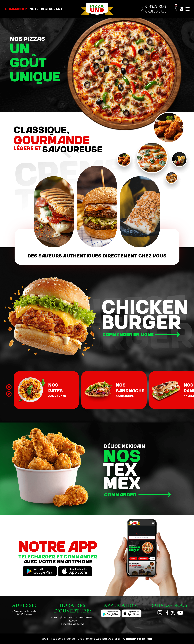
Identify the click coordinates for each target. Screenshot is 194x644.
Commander (16, 9)
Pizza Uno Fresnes (63, 639)
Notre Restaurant (46, 9)
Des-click (114, 639)
